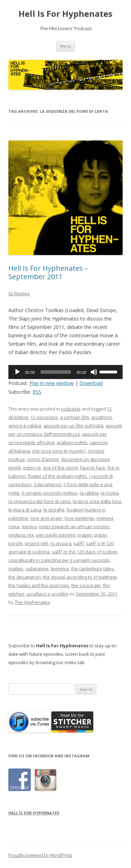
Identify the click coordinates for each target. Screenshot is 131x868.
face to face (93, 468)
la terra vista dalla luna (97, 501)
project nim (37, 543)
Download (91, 383)
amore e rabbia (25, 426)
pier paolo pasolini (56, 535)
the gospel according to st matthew (80, 577)
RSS (37, 392)
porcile (16, 543)
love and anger (46, 518)
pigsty (101, 535)
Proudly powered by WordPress (40, 855)
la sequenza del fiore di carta (39, 501)
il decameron (48, 484)
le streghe (54, 510)
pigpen (85, 535)
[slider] (56, 372)
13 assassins (44, 417)
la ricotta (110, 493)
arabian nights (72, 442)
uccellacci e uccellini (47, 594)
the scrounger (86, 585)
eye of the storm (60, 468)
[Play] (17, 372)
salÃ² (79, 543)
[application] (65, 372)
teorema (60, 569)
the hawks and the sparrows (39, 585)
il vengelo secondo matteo (50, 493)
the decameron (25, 577)
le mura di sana (25, 510)
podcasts (71, 409)
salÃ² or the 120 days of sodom (84, 552)
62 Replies (19, 294)
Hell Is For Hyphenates (65, 14)
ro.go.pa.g (61, 543)
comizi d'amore (43, 459)
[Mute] (94, 372)
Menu (65, 46)
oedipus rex (21, 535)
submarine (37, 569)
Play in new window (52, 383)
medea (29, 526)
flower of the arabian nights (57, 476)
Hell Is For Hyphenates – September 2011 (48, 272)
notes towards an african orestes (74, 526)
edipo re (32, 468)
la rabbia (89, 493)
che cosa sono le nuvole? (59, 451)
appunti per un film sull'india (73, 426)
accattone (102, 417)
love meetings (79, 518)
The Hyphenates (32, 602)
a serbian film (75, 417)
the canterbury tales (92, 569)
